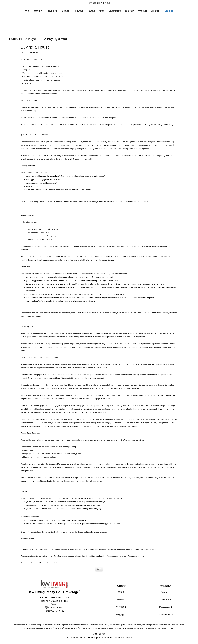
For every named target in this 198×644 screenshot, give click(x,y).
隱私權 (102, 634)
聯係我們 (130, 11)
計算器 (66, 11)
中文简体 (142, 11)
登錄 (95, 634)
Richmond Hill (165, 615)
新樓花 (92, 11)
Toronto (165, 592)
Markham (165, 599)
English (168, 11)
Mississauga (165, 607)
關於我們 (38, 11)
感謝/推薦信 (115, 11)
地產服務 (52, 11)
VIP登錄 (155, 11)
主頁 (27, 11)
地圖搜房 (120, 599)
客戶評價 (120, 607)
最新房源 (79, 11)
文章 (102, 11)
